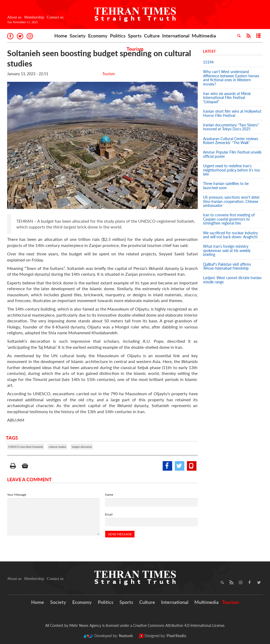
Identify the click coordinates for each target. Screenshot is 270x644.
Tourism (135, 49)
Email (109, 514)
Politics (118, 36)
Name (109, 495)
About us (14, 17)
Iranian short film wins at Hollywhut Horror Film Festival (232, 113)
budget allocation (82, 447)
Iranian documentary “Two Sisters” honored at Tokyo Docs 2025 (231, 127)
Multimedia (204, 36)
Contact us (55, 17)
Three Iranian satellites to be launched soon (226, 185)
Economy (98, 36)
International (176, 36)
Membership (34, 17)
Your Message (17, 495)
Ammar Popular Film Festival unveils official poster (232, 154)
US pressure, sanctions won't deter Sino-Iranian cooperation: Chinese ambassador (231, 201)
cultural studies (57, 447)
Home (61, 36)
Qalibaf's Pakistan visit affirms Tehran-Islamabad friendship (227, 266)
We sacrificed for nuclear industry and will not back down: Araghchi (230, 235)
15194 (208, 62)
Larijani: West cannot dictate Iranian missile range (232, 280)
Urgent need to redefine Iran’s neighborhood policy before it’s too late (232, 170)
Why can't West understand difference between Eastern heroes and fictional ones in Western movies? (231, 78)
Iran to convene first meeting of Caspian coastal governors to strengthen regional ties (229, 219)
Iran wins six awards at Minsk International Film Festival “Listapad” (227, 98)
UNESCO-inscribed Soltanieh (26, 447)
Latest (209, 51)
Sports (135, 36)
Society (78, 36)
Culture (152, 36)
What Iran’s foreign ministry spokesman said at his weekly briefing (227, 250)
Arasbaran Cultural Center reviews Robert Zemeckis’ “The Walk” (231, 141)
